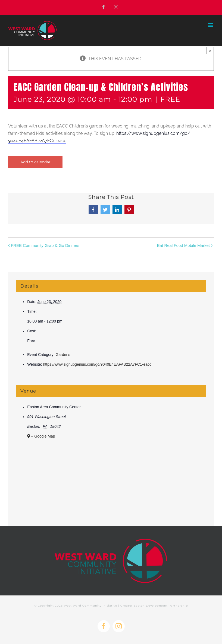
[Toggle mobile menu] (211, 25)
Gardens (63, 355)
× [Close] (210, 51)
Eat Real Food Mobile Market (183, 245)
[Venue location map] (111, 474)
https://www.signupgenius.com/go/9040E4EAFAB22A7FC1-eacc (97, 364)
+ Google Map (43, 436)
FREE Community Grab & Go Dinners (45, 245)
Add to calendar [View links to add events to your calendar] (35, 162)
